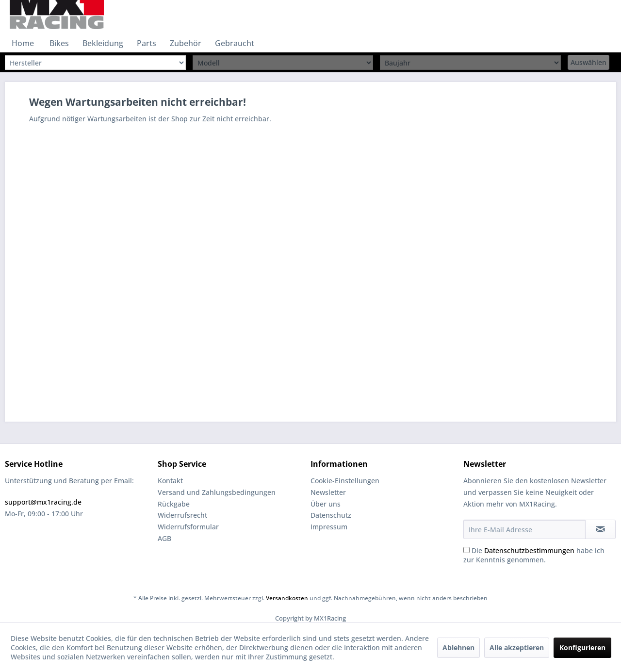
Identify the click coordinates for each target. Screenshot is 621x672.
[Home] (23, 43)
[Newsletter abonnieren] (600, 529)
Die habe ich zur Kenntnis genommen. (534, 555)
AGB (164, 538)
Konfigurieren (582, 647)
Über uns (326, 504)
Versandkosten (287, 598)
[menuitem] (23, 43)
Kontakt (170, 481)
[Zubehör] (186, 43)
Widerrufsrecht (182, 515)
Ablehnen (458, 647)
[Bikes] (59, 43)
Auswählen (588, 62)
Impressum (329, 527)
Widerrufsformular (188, 527)
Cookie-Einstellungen (345, 481)
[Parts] (147, 43)
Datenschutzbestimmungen (529, 550)
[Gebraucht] (235, 43)
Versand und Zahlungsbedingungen (217, 492)
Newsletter (328, 492)
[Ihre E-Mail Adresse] (524, 529)
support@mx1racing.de (43, 502)
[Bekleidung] (103, 43)
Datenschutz (331, 515)
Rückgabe (174, 504)
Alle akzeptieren (517, 647)
